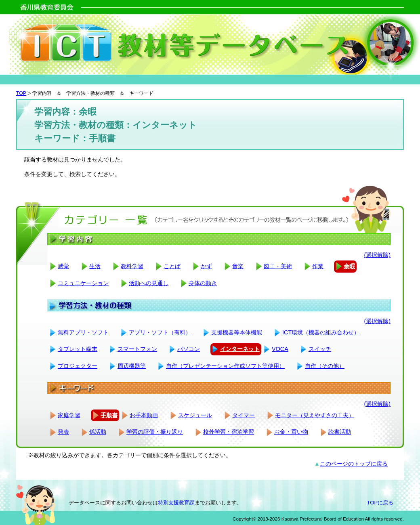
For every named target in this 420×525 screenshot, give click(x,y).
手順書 (109, 415)
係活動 (98, 432)
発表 (63, 432)
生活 (95, 266)
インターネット (240, 349)
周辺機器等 (132, 366)
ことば (172, 266)
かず (206, 266)
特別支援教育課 (176, 503)
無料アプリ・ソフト (83, 332)
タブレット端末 (78, 349)
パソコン (189, 349)
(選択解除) (377, 255)
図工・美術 (278, 266)
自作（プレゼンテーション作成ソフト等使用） (225, 366)
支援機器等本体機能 (237, 332)
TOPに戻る (380, 503)
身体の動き (203, 283)
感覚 (63, 266)
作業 (318, 266)
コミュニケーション (83, 283)
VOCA (280, 349)
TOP (21, 93)
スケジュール (195, 415)
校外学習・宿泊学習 (229, 432)
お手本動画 (144, 415)
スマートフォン (137, 349)
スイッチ (320, 349)
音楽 (238, 266)
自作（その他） (325, 366)
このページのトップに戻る (354, 464)
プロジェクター (78, 366)
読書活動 (340, 432)
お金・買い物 (291, 432)
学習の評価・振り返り (155, 432)
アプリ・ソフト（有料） (160, 332)
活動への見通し (149, 283)
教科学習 (132, 266)
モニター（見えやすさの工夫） (315, 415)
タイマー (244, 415)
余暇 (349, 266)
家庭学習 (69, 415)
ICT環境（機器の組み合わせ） (321, 332)
